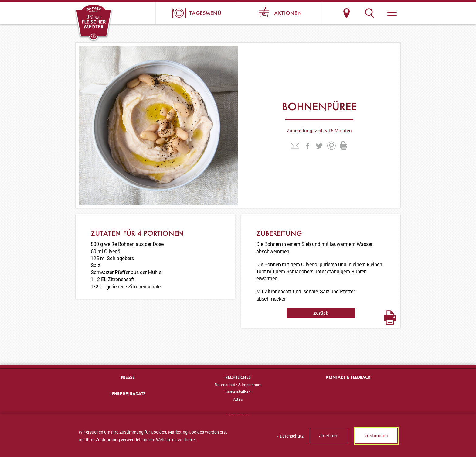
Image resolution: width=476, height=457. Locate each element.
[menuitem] (238, 385)
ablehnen (329, 435)
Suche (369, 13)
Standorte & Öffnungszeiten (347, 13)
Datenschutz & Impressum (238, 385)
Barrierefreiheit (238, 392)
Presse (128, 377)
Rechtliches (238, 377)
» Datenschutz (290, 436)
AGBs (238, 399)
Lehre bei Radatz (128, 394)
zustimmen (376, 435)
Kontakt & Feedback (348, 377)
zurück (321, 313)
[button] (392, 13)
